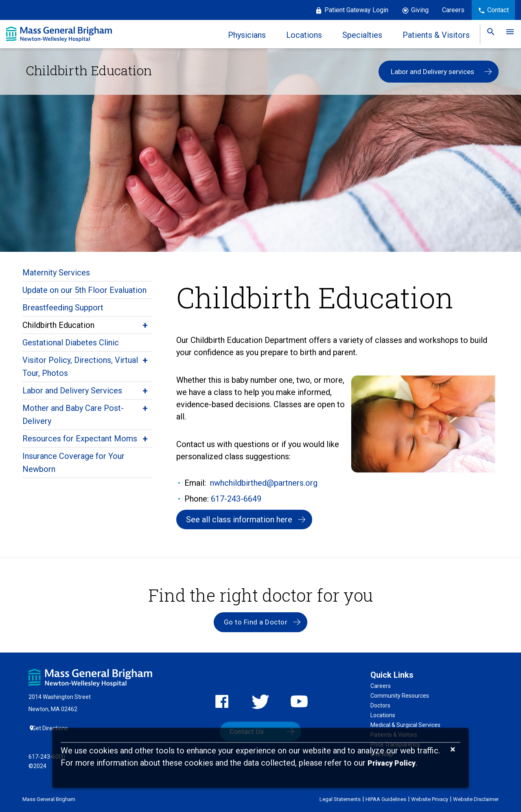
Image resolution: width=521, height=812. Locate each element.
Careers (453, 10)
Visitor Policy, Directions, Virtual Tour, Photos (80, 367)
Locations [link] (301, 35)
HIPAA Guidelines (386, 799)
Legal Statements (340, 799)
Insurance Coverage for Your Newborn (73, 463)
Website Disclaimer (476, 799)
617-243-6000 (47, 756)
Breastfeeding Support (63, 308)
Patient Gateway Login (356, 10)
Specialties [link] (359, 35)
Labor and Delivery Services (72, 391)
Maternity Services (56, 273)
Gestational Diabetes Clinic (71, 343)
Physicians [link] (244, 35)
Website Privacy (430, 799)
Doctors (380, 709)
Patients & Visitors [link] (433, 35)
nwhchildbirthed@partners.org (264, 483)
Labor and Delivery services (432, 72)
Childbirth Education (58, 325)
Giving (420, 10)
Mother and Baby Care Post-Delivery (73, 415)
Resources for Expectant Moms (80, 439)
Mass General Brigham (49, 799)
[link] (488, 34)
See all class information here (242, 521)
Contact (498, 10)
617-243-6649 (236, 499)
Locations (383, 719)
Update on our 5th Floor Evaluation (84, 290)
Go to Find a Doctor (255, 625)
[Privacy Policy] (392, 763)
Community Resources (400, 700)
